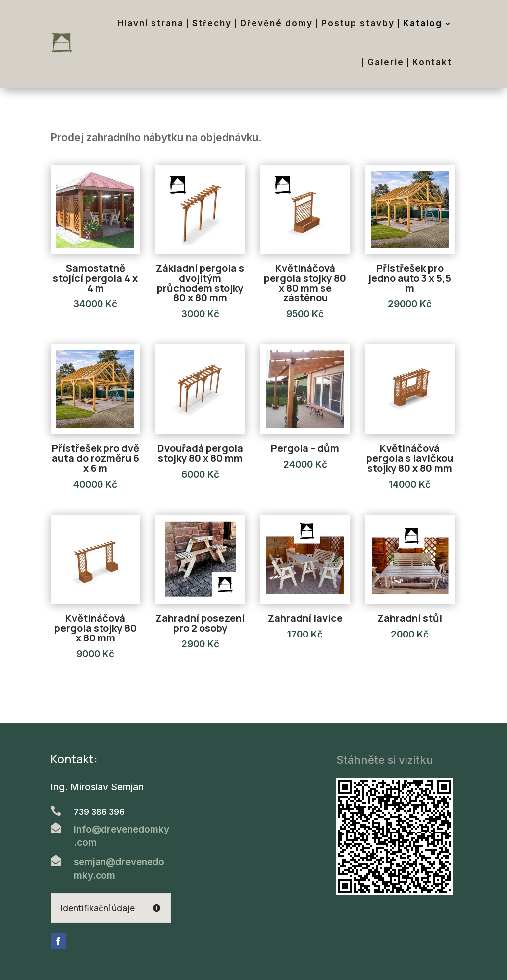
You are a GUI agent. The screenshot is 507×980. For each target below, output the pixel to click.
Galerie (386, 62)
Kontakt (432, 62)
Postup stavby (358, 23)
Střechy (212, 23)
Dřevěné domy (277, 23)
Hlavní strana (151, 23)
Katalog (423, 23)
